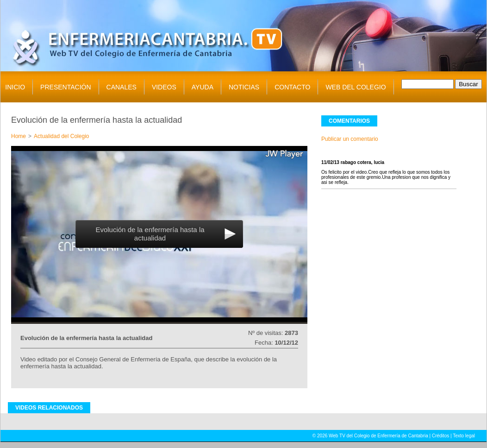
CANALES (122, 87)
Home (19, 136)
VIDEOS (164, 87)
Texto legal (464, 436)
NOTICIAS (244, 87)
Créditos (440, 436)
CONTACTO (292, 87)
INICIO (15, 87)
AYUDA (203, 87)
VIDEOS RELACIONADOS (49, 408)
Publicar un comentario (350, 139)
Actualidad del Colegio (61, 136)
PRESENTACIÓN (66, 87)
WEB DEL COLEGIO (356, 87)
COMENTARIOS (349, 121)
